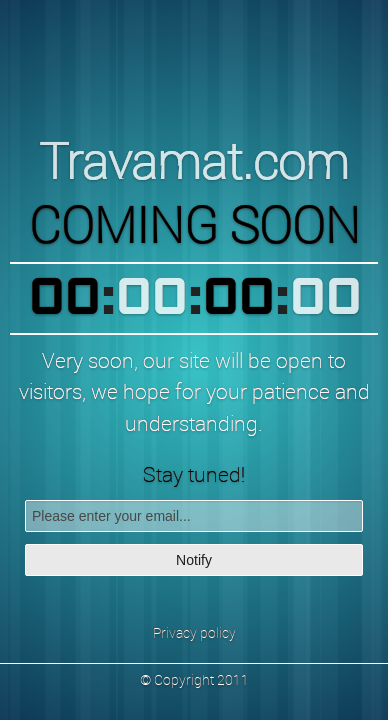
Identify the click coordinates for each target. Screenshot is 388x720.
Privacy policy (194, 632)
